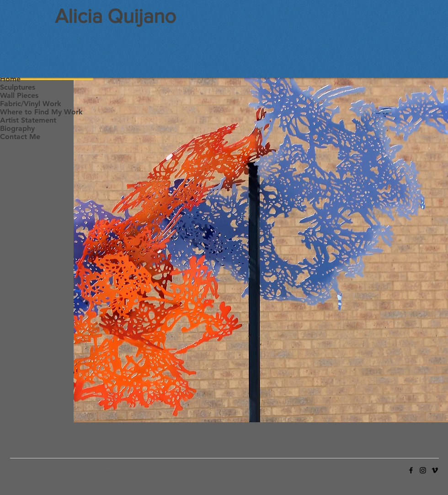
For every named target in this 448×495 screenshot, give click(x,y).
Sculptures (18, 87)
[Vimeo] (435, 470)
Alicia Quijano (115, 16)
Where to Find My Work (41, 112)
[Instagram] (423, 470)
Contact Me (20, 137)
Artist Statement (28, 120)
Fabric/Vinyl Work (31, 104)
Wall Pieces (19, 95)
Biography (17, 128)
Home (10, 79)
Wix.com (142, 471)
